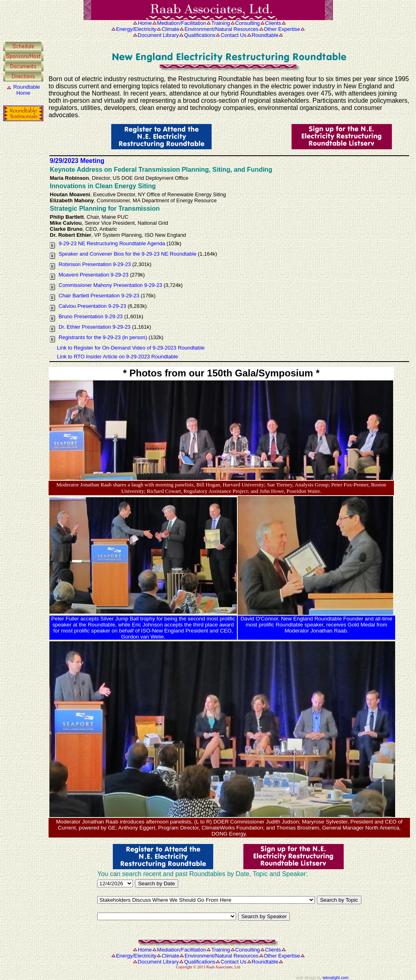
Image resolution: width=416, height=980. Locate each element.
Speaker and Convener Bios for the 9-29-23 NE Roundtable (127, 254)
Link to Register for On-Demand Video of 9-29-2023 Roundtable (131, 348)
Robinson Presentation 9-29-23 (96, 264)
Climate (170, 29)
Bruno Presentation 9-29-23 (91, 316)
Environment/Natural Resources (221, 29)
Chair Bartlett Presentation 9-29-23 (99, 296)
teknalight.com (336, 978)
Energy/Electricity (136, 29)
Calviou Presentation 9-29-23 (92, 306)
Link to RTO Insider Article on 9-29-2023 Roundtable (118, 357)
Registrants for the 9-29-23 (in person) (103, 337)
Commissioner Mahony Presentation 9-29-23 (110, 285)
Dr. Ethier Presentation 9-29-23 (95, 327)
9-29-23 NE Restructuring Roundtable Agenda (113, 243)
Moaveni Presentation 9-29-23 (94, 275)
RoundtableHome (27, 90)
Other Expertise (282, 29)
